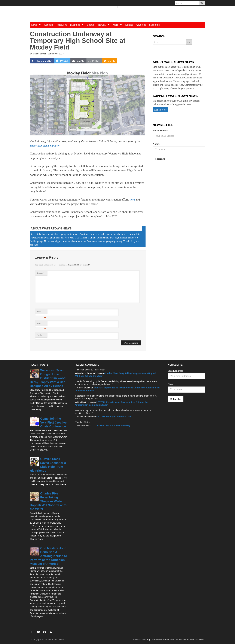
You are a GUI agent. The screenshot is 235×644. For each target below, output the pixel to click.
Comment (40, 273)
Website (39, 335)
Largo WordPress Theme (157, 640)
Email (41, 324)
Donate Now (160, 110)
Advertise (141, 25)
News (37, 25)
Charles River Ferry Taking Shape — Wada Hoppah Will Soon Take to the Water (48, 501)
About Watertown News (51, 228)
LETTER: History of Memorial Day (114, 417)
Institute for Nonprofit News (192, 640)
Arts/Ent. (104, 25)
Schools (48, 25)
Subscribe (154, 25)
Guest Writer (40, 54)
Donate (129, 25)
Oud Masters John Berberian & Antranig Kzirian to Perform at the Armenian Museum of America (48, 556)
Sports (90, 25)
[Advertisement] (175, 188)
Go (189, 42)
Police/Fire (61, 25)
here (132, 200)
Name (41, 312)
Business (78, 25)
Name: (156, 144)
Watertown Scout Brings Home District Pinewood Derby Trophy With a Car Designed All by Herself (48, 378)
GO (202, 3)
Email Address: (161, 131)
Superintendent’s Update (44, 146)
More (118, 25)
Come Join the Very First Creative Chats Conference (54, 422)
